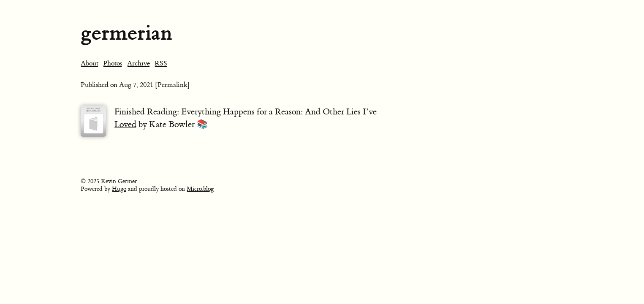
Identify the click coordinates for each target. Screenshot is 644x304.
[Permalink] (173, 85)
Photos (113, 63)
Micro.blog (200, 189)
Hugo (119, 189)
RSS (161, 63)
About (90, 63)
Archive (139, 63)
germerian (126, 33)
